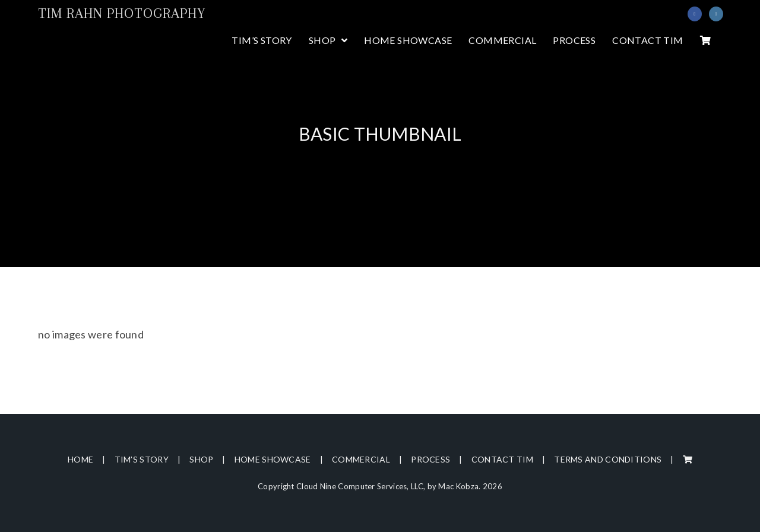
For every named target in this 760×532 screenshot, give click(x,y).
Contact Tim (502, 459)
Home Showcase (273, 459)
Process (430, 459)
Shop (201, 459)
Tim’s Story (142, 459)
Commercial (361, 459)
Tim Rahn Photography (122, 13)
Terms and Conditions (608, 459)
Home (80, 459)
